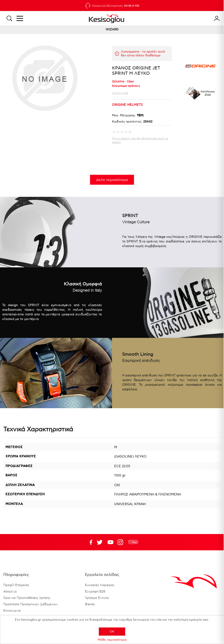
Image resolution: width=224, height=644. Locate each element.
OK (112, 632)
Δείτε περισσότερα (112, 180)
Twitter (110, 542)
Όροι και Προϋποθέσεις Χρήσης (27, 598)
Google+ (121, 542)
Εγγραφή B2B (95, 592)
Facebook (89, 542)
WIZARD (112, 29)
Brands (90, 604)
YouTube (100, 542)
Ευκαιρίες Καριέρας (100, 585)
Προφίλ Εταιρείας (16, 585)
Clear (130, 82)
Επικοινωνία (12, 611)
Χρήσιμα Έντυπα (97, 598)
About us (10, 592)
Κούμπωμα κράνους (126, 86)
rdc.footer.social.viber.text (133, 542)
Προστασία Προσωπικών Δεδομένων (30, 604)
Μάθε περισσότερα (112, 640)
